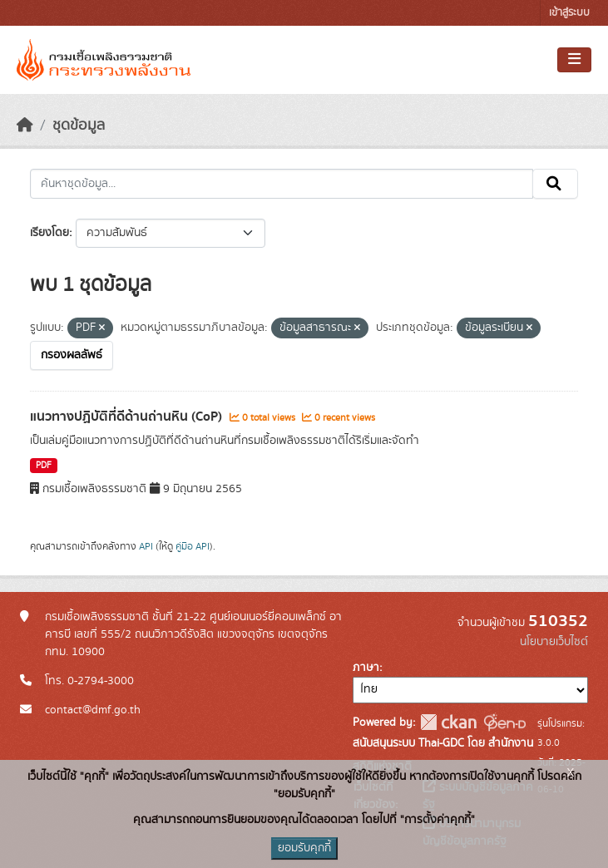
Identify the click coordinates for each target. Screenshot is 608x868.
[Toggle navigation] (574, 60)
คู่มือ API (193, 546)
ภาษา (366, 668)
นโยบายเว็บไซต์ (554, 642)
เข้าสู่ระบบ (569, 13)
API (146, 546)
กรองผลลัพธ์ (72, 355)
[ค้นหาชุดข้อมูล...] (282, 184)
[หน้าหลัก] (25, 126)
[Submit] (555, 184)
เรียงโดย (49, 233)
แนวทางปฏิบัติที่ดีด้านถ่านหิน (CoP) (128, 417)
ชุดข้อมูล (79, 126)
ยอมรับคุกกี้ (304, 848)
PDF (44, 466)
